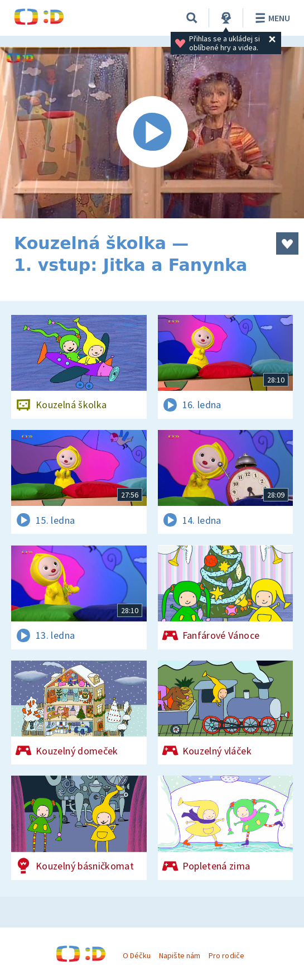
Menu (271, 18)
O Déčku (137, 955)
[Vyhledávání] (192, 18)
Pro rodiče (226, 955)
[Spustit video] (152, 133)
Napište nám (180, 955)
